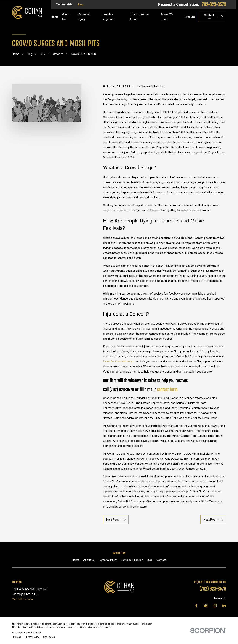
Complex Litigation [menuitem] (107, 17)
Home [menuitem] (55, 17)
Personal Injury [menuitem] (84, 17)
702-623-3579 (214, 4)
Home (76, 560)
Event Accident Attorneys (119, 362)
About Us (89, 560)
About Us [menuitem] (66, 17)
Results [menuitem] (190, 17)
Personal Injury (108, 560)
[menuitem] (16, 637)
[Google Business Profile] (206, 605)
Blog (81, 4)
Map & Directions (22, 599)
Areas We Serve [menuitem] (167, 17)
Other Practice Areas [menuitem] (139, 17)
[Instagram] (215, 605)
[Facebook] (196, 605)
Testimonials (64, 4)
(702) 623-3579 (213, 589)
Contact (161, 560)
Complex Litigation (132, 560)
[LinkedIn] (224, 605)
